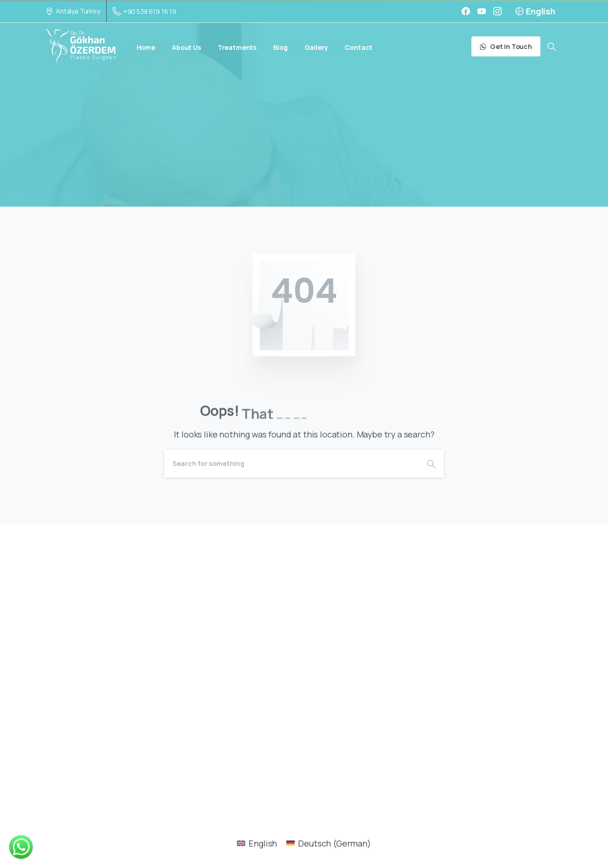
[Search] (291, 464)
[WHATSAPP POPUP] (21, 847)
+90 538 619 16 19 (144, 11)
